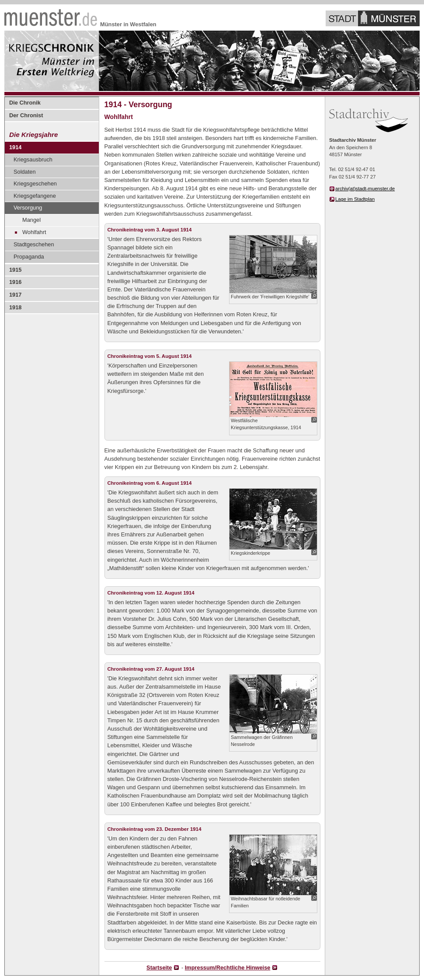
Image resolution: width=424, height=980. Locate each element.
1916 (15, 282)
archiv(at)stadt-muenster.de (365, 189)
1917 (15, 295)
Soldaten (25, 172)
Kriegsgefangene (35, 196)
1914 (15, 147)
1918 (15, 307)
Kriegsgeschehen (35, 184)
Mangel (31, 220)
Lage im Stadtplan (355, 199)
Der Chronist (26, 115)
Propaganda (29, 257)
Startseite (159, 968)
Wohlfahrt (34, 232)
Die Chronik (25, 103)
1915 (15, 270)
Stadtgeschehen (34, 244)
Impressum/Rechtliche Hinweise (228, 968)
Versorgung (28, 208)
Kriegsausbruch (33, 159)
